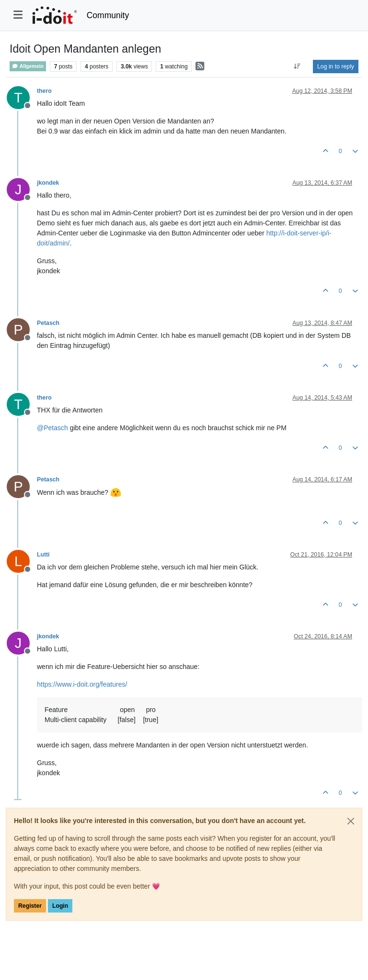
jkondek (48, 183)
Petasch (48, 323)
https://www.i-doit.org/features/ (82, 684)
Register (30, 906)
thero (44, 91)
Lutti (43, 555)
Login (60, 906)
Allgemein (28, 66)
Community (108, 15)
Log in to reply (336, 67)
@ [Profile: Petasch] (52, 428)
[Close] (351, 821)
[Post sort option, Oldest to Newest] (297, 67)
